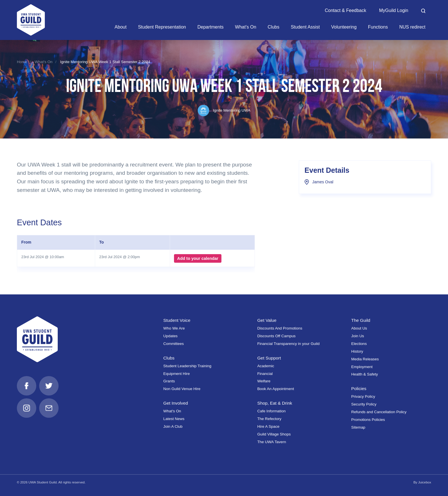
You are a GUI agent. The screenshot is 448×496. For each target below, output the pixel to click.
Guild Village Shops (274, 434)
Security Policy (364, 404)
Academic (266, 366)
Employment (362, 367)
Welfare (264, 381)
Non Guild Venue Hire (182, 389)
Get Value (267, 320)
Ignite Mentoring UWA (224, 110)
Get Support (269, 358)
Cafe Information (271, 411)
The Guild (361, 320)
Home (22, 62)
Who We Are (174, 328)
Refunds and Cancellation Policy (379, 412)
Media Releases (365, 359)
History (357, 351)
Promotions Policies (368, 420)
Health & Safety (364, 374)
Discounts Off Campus (276, 336)
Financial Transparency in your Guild (288, 344)
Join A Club (173, 426)
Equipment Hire (177, 374)
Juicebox (425, 482)
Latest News (174, 419)
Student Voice (177, 320)
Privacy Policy (363, 396)
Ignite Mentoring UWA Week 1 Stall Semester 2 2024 (105, 62)
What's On (44, 62)
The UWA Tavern (272, 442)
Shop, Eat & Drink (275, 403)
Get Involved (176, 403)
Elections (359, 344)
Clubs (169, 358)
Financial (265, 374)
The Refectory (269, 419)
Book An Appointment (276, 389)
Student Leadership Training (187, 366)
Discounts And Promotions (280, 328)
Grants (169, 381)
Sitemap (358, 427)
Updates (171, 336)
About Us (359, 328)
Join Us (358, 336)
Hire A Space (268, 426)
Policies (359, 388)
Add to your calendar (198, 258)
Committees (174, 344)
